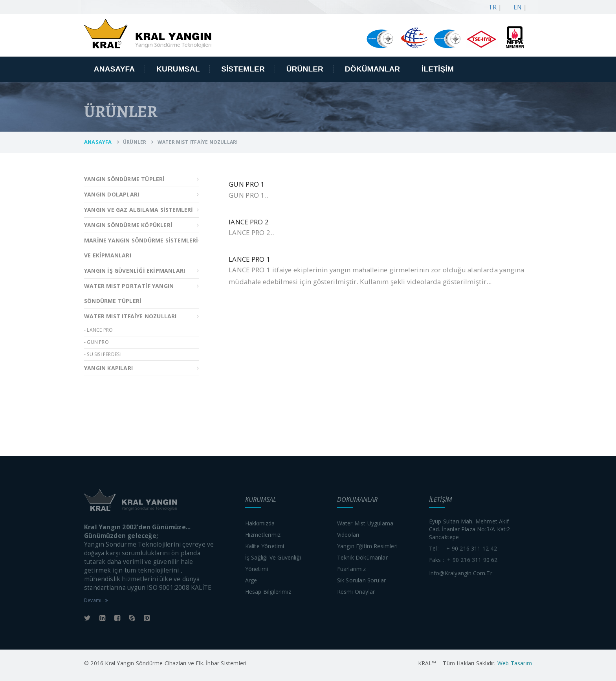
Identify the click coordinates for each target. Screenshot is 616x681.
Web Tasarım (514, 663)
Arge (251, 580)
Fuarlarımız (351, 569)
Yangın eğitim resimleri (368, 546)
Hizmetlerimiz (263, 535)
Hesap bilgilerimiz (268, 592)
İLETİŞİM (438, 69)
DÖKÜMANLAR (373, 69)
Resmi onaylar (356, 592)
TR (491, 7)
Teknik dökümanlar (362, 557)
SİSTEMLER (243, 69)
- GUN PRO (96, 342)
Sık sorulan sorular (362, 580)
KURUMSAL (178, 69)
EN (516, 7)
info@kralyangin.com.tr (461, 573)
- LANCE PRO (98, 330)
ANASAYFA (115, 69)
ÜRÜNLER (305, 69)
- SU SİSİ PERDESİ (102, 354)
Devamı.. (96, 600)
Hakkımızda (260, 523)
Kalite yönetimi (265, 546)
